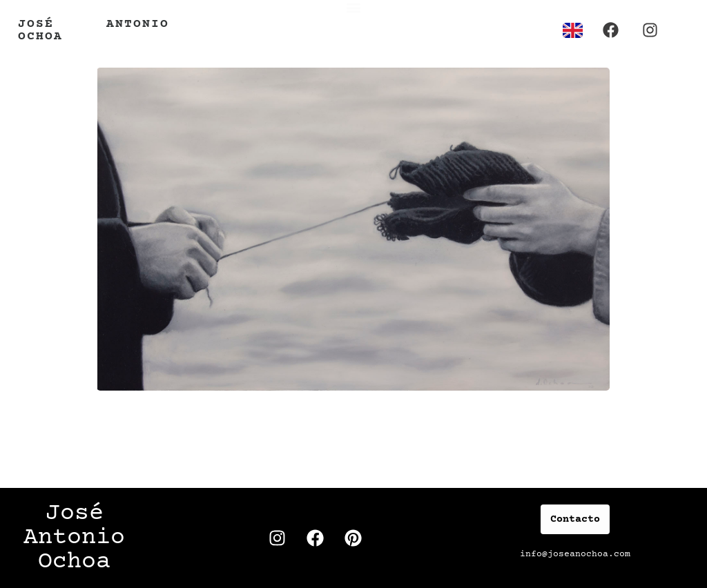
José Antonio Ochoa (94, 30)
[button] (354, 27)
